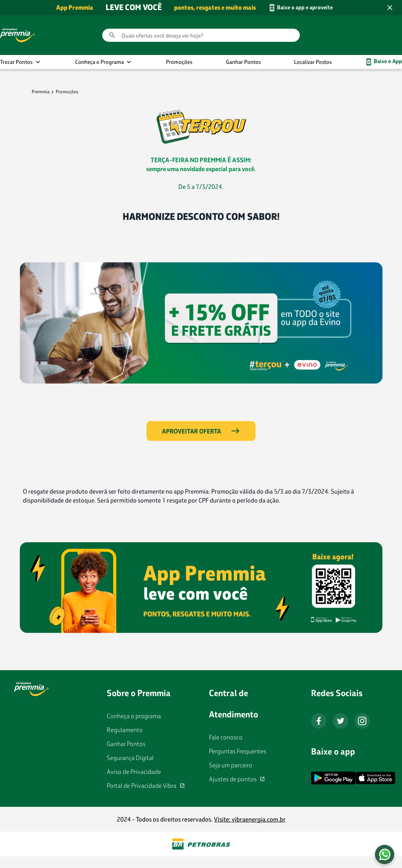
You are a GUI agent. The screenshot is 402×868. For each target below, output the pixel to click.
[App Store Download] (375, 780)
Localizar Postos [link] (313, 62)
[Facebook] (319, 721)
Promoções (67, 92)
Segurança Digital (130, 758)
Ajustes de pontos (233, 780)
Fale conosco (226, 737)
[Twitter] (340, 721)
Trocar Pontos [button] (16, 62)
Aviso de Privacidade (134, 772)
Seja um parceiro (231, 765)
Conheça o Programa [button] (99, 62)
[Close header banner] (390, 8)
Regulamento (125, 730)
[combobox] (201, 35)
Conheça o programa (134, 716)
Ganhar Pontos (126, 744)
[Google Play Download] (333, 778)
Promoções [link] (179, 62)
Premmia (41, 92)
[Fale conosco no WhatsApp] (385, 854)
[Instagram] (362, 721)
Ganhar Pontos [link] (243, 62)
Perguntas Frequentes (238, 751)
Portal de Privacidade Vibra (142, 786)
